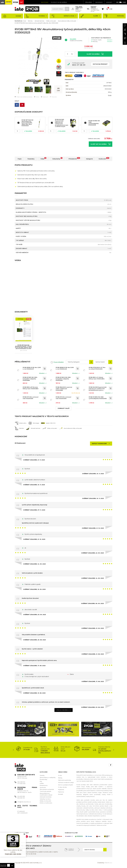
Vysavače (43, 787)
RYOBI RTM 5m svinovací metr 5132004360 (63, 398)
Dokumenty (57, 158)
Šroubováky (43, 779)
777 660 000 (21, 784)
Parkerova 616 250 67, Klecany (26, 776)
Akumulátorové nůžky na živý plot (67, 21)
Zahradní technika (39, 21)
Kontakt (61, 794)
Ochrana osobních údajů (66, 782)
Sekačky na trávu (45, 799)
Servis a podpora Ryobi (65, 785)
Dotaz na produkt (100, 64)
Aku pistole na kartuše (47, 789)
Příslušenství (74, 158)
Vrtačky (42, 775)
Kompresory (44, 785)
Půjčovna (114, 16)
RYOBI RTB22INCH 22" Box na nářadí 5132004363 (97, 368)
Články (60, 778)
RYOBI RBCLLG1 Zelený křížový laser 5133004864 (97, 378)
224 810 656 (21, 796)
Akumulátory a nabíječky (48, 777)
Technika (36, 16)
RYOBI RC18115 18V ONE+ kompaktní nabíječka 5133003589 (30, 379)
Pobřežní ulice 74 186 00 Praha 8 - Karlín (27, 790)
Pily (41, 781)
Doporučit (45, 97)
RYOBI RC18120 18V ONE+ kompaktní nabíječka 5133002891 (63, 379)
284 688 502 (21, 782)
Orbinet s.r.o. (108, 863)
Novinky (12, 16)
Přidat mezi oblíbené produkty (24, 97)
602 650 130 (21, 798)
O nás (60, 775)
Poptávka (61, 790)
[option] (38, 57)
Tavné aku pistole (45, 791)
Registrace (99, 2)
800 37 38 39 (79, 65)
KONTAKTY (109, 2)
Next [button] (114, 750)
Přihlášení (88, 2)
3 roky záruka (62, 787)
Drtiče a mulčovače (46, 803)
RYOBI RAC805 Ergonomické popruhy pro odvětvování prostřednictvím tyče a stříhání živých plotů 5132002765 (62, 124)
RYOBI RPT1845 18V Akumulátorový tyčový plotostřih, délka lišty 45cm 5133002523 (36, 23)
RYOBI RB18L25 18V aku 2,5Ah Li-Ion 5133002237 (32, 368)
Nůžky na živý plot (51, 21)
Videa (43, 158)
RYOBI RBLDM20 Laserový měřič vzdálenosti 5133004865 (64, 389)
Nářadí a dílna (64, 16)
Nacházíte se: (19, 21)
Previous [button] (13, 750)
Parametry (31, 159)
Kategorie (89, 159)
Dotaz (37, 97)
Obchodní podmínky (65, 780)
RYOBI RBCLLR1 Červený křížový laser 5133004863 (31, 388)
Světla (42, 783)
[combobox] (79, 362)
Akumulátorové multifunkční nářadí (46, 794)
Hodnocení (104, 158)
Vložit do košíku (95, 54)
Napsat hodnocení (101, 444)
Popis (20, 159)
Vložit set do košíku (101, 144)
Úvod (24, 21)
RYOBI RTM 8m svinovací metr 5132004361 (31, 398)
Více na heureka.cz (64, 710)
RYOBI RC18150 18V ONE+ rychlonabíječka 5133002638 (94, 123)
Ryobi (110, 95)
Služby (90, 16)
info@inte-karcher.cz (24, 802)
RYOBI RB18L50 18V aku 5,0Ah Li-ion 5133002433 (65, 368)
